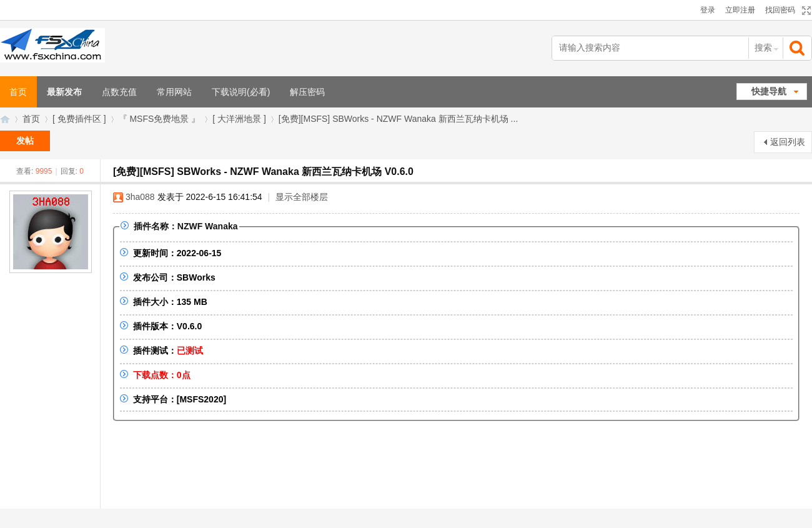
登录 (708, 10)
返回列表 (788, 142)
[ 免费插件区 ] (79, 119)
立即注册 (740, 10)
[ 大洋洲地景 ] (239, 119)
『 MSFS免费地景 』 (160, 119)
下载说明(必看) (241, 92)
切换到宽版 (805, 11)
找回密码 (780, 10)
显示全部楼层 (302, 197)
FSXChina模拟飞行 (5, 119)
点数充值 (119, 92)
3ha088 (140, 197)
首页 (31, 119)
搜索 (763, 47)
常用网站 (174, 92)
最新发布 (64, 92)
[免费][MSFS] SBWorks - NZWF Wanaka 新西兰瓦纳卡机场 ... (398, 119)
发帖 (25, 141)
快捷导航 (769, 91)
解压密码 (307, 92)
